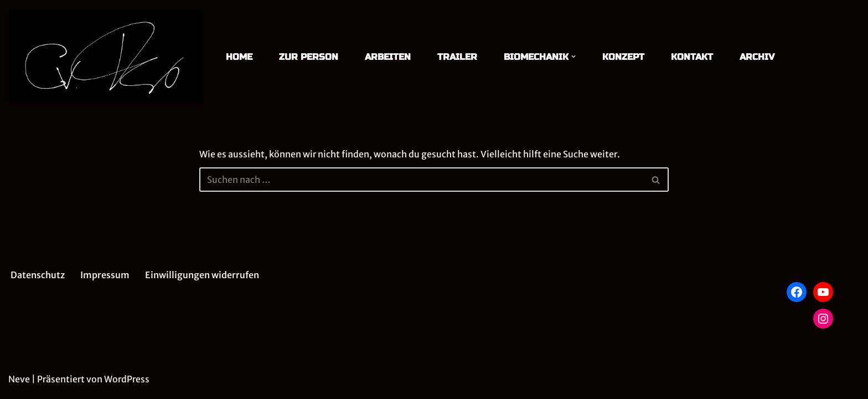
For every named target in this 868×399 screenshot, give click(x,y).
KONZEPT (623, 57)
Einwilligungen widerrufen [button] (202, 275)
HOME (239, 57)
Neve (19, 379)
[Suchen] (422, 180)
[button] (573, 57)
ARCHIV (757, 57)
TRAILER (457, 57)
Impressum (105, 275)
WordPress (127, 379)
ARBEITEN (388, 57)
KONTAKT (692, 57)
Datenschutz (38, 275)
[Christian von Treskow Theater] (105, 57)
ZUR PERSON (309, 57)
